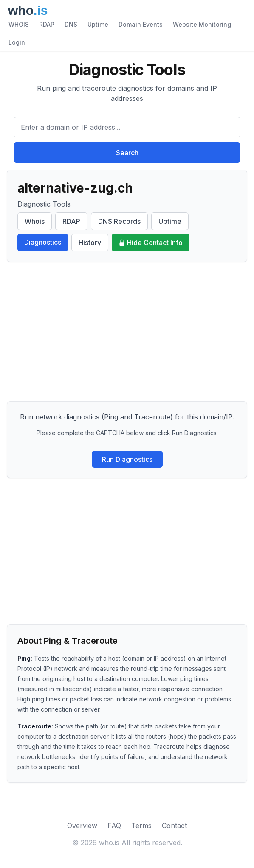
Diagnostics (43, 242)
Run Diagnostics (127, 459)
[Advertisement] (127, 332)
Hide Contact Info (151, 243)
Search (127, 153)
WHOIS (19, 24)
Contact (174, 826)
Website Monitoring (202, 24)
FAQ (114, 826)
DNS (71, 24)
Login (17, 42)
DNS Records (119, 221)
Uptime (98, 24)
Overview (82, 826)
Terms (141, 826)
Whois (35, 221)
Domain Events (141, 24)
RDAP (47, 24)
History (90, 243)
